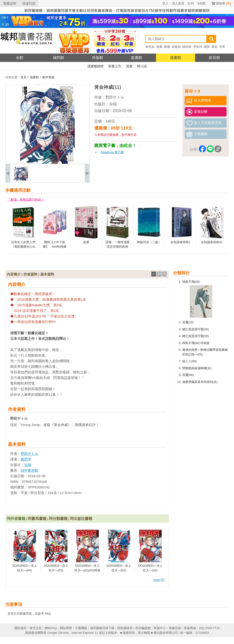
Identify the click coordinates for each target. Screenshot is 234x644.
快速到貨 (29, 3)
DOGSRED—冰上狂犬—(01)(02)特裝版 (87, 570)
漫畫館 (176, 58)
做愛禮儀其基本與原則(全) (200, 382)
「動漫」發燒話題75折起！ (26, 199)
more (159, 580)
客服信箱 (175, 628)
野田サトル (115, 97)
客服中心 (160, 628)
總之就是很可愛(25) (196, 336)
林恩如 (150, 47)
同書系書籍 (37, 519)
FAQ (48, 614)
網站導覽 (66, 628)
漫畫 (159, 47)
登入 (165, 3)
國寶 (207, 47)
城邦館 (58, 58)
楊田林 (187, 47)
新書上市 (115, 66)
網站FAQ (51, 628)
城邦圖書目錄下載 (102, 628)
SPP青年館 (29, 470)
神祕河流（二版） (149, 242)
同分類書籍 (58, 519)
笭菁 (222, 47)
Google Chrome (58, 633)
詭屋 (86, 242)
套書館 (136, 58)
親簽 (214, 47)
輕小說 (142, 66)
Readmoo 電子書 (112, 152)
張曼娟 (176, 47)
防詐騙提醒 (143, 628)
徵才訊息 (36, 628)
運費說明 (10, 3)
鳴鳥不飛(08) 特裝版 (196, 343)
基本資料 (47, 274)
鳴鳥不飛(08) (191, 282)
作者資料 (31, 274)
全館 (20, 58)
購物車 (224, 3)
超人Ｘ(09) (190, 361)
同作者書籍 (16, 519)
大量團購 (81, 628)
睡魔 (167, 47)
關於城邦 (20, 628)
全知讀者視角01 (212, 242)
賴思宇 (26, 459)
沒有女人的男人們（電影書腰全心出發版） (23, 247)
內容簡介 (14, 274)
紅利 (191, 3)
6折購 (202, 3)
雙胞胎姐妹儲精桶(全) (197, 368)
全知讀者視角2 (180, 242)
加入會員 (178, 3)
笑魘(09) (188, 375)
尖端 (113, 104)
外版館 (98, 58)
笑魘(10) (188, 322)
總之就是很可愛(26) (196, 329)
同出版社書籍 (81, 519)
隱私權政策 (125, 628)
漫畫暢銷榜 (95, 66)
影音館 (214, 58)
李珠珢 (198, 47)
